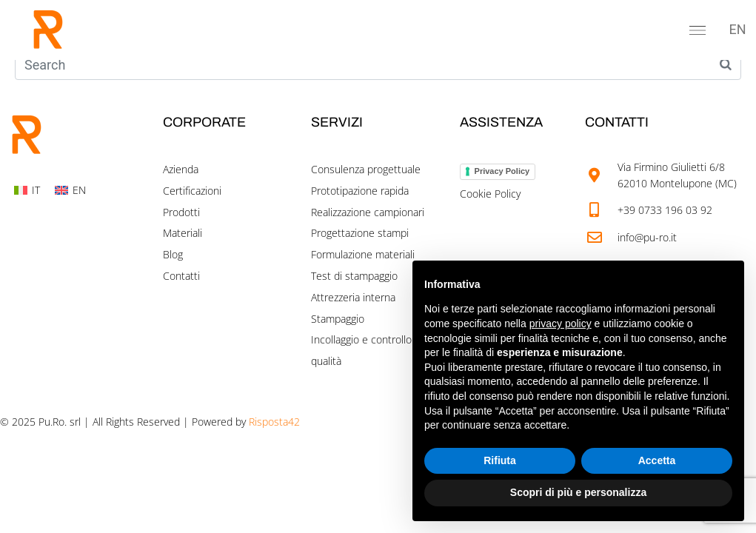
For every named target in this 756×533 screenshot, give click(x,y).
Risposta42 (274, 422)
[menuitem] (738, 30)
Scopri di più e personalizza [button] (578, 492)
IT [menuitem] (36, 190)
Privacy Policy (502, 171)
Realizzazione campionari (368, 212)
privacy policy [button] (561, 324)
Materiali (183, 233)
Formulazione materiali (363, 254)
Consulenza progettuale (366, 169)
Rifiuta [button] (500, 460)
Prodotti (181, 212)
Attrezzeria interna (353, 297)
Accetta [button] (657, 460)
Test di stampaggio (354, 276)
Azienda (181, 169)
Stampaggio (338, 319)
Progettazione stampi (360, 233)
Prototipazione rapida (360, 191)
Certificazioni (192, 191)
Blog (173, 254)
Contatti (181, 276)
